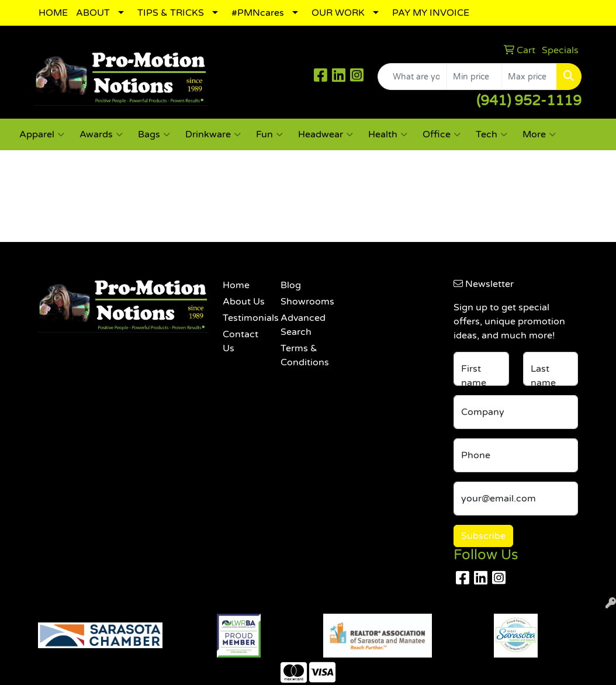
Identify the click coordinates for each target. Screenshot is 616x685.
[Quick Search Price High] (529, 77)
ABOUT (93, 13)
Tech (492, 134)
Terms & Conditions (302, 355)
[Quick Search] (412, 77)
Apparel (42, 134)
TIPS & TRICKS (171, 13)
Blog (291, 285)
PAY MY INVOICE (431, 13)
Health (388, 134)
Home (236, 285)
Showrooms (302, 302)
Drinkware (213, 134)
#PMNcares (258, 13)
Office (442, 134)
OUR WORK (338, 13)
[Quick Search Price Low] (474, 77)
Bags (154, 134)
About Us (244, 302)
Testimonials (245, 318)
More (539, 134)
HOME (53, 13)
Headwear (326, 134)
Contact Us (240, 341)
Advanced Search (302, 325)
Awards (101, 134)
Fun (269, 134)
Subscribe (483, 536)
